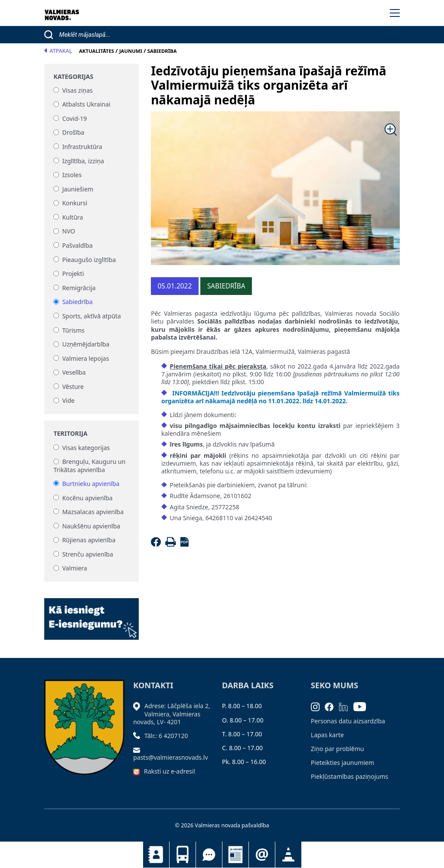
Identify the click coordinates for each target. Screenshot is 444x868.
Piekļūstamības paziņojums (350, 776)
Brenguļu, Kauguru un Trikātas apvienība (89, 466)
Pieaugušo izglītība (89, 260)
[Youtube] (362, 706)
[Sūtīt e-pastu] (139, 750)
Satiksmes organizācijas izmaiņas (288, 855)
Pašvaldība (77, 245)
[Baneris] (91, 614)
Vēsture (73, 387)
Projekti (73, 274)
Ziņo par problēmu (338, 749)
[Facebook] (157, 544)
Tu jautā (209, 855)
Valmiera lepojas (85, 358)
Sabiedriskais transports (183, 855)
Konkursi (75, 203)
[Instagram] (318, 706)
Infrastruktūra (82, 147)
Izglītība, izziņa (83, 161)
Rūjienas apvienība (89, 540)
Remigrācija (79, 288)
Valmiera (75, 568)
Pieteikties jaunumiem (262, 855)
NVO (69, 232)
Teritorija (70, 434)
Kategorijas (73, 77)
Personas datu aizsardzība (348, 721)
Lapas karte (327, 735)
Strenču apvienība (87, 554)
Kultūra (72, 217)
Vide (68, 401)
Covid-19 (74, 118)
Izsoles (72, 175)
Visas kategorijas (86, 448)
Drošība (73, 133)
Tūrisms (73, 330)
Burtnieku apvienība (91, 484)
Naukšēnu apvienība (91, 526)
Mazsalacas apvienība (93, 512)
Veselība (74, 373)
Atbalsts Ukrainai (86, 105)
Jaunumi (235, 855)
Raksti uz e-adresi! (170, 771)
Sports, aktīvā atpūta (91, 316)
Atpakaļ (58, 51)
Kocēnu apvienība (87, 498)
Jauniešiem (78, 189)
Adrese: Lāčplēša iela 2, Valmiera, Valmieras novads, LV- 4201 (171, 714)
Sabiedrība (77, 302)
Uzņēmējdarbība (86, 345)
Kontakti (156, 855)
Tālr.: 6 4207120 (166, 736)
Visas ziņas (77, 90)
